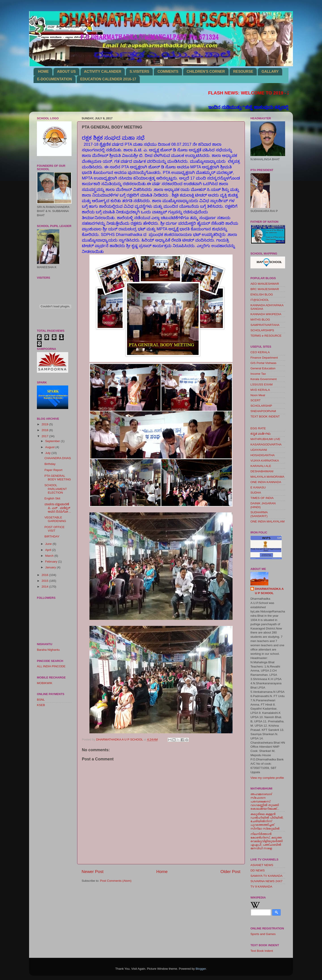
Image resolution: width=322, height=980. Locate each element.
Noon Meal (258, 395)
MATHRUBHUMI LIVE (265, 439)
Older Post (230, 872)
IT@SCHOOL (260, 300)
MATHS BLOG (260, 320)
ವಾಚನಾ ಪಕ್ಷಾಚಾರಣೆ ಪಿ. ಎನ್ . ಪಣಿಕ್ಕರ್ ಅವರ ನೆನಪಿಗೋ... (58, 508)
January (51, 567)
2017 (45, 436)
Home (162, 872)
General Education (263, 368)
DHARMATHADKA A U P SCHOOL (269, 591)
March (50, 556)
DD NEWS (258, 870)
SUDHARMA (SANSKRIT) (259, 514)
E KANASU (258, 487)
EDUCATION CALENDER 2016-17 (108, 79)
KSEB (41, 705)
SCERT (256, 400)
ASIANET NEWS (262, 865)
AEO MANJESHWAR (265, 284)
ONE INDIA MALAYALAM (268, 521)
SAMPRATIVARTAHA (265, 325)
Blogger (201, 969)
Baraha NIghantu (48, 650)
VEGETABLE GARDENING (55, 519)
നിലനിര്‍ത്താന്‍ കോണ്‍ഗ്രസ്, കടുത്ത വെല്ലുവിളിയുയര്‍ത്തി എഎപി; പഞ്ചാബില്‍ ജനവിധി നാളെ (267, 841)
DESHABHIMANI (262, 471)
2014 (45, 587)
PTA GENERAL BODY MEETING (58, 478)
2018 (45, 430)
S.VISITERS (139, 72)
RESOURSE (243, 72)
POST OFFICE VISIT (55, 529)
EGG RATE (258, 428)
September (53, 441)
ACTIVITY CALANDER (103, 72)
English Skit (52, 498)
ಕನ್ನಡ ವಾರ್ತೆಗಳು (261, 434)
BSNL (41, 700)
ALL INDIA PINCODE (51, 666)
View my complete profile (267, 778)
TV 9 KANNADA (261, 887)
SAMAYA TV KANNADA (266, 876)
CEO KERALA (260, 352)
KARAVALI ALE (261, 466)
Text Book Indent (262, 951)
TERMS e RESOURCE (266, 336)
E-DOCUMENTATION (55, 79)
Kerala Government (264, 379)
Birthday (50, 464)
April (49, 550)
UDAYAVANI (259, 450)
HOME (43, 72)
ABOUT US (66, 72)
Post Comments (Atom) (116, 881)
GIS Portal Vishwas (263, 363)
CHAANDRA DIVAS (58, 458)
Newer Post (93, 872)
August (50, 447)
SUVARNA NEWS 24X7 (266, 881)
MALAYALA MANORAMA (267, 477)
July (48, 453)
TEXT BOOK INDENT (265, 416)
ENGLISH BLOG (262, 294)
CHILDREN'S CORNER (206, 72)
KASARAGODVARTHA (266, 444)
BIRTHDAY (52, 536)
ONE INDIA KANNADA (266, 482)
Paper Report (53, 470)
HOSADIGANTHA (263, 455)
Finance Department (264, 358)
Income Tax (258, 374)
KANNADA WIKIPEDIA (266, 314)
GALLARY (270, 72)
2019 (45, 424)
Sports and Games (263, 934)
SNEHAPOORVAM (263, 411)
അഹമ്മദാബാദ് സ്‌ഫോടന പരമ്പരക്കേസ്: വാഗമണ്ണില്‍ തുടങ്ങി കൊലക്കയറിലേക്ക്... (265, 801)
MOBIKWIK (45, 683)
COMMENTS (168, 72)
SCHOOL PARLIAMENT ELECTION (56, 489)
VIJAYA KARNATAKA (265, 461)
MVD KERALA (260, 390)
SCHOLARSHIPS (262, 330)
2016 (45, 575)
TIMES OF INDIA (262, 498)
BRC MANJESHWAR (265, 289)
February (52, 562)
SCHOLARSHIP (261, 406)
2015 (45, 581)
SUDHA (256, 493)
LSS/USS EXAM (262, 384)
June (49, 544)
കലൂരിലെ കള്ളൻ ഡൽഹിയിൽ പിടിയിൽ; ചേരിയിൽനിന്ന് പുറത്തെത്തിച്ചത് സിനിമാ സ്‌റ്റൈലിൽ (267, 821)
